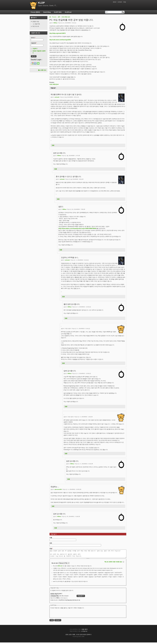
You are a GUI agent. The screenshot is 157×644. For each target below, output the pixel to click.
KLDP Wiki (58, 12)
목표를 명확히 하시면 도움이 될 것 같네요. (66, 94)
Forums (54, 17)
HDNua (55, 23)
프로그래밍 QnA (66, 17)
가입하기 (35, 49)
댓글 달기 (53, 88)
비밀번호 (34, 43)
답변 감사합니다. (59, 153)
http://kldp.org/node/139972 (58, 33)
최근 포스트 (36, 26)
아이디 (33, 38)
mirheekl (57, 97)
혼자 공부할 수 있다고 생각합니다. (69, 177)
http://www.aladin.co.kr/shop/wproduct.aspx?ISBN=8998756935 (78, 229)
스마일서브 (84, 633)
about (115, 2)
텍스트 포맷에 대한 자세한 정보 (113, 563)
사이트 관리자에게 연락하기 (84, 636)
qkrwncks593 (58, 489)
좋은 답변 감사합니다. (72, 304)
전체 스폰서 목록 (70, 636)
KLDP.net (68, 12)
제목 (51, 543)
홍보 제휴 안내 (42, 70)
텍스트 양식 (55, 565)
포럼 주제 (37, 24)
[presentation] (66, 615)
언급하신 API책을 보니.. (70, 258)
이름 (51, 538)
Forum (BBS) (35, 12)
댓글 (51, 549)
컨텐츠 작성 (36, 22)
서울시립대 (84, 631)
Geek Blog (47, 12)
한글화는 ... (55, 487)
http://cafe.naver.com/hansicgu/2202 (60, 40)
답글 (53, 145)
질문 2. (61, 207)
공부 (59, 17)
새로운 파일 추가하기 (56, 595)
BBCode (60, 567)
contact (120, 2)
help (125, 2)
